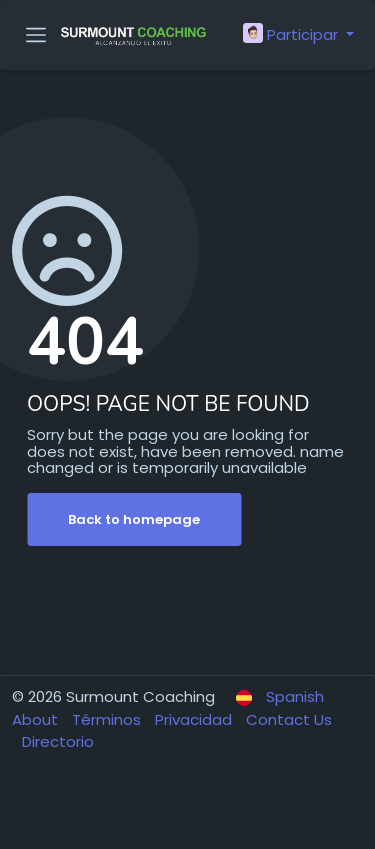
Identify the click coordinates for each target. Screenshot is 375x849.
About (37, 719)
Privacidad (195, 719)
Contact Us (289, 719)
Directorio (58, 741)
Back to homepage (134, 519)
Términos (108, 719)
